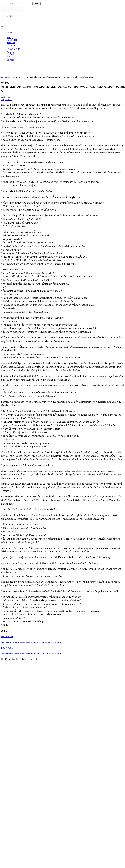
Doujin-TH (12, 40)
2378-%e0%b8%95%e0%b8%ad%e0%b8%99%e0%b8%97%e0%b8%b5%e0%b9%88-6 (31, 642)
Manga (10, 37)
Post (9, 77)
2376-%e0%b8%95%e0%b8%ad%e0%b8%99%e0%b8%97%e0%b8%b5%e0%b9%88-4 (31, 654)
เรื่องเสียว (11, 46)
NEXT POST (7, 636)
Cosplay (10, 52)
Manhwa (11, 43)
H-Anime (11, 55)
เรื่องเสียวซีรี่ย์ (13, 49)
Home (10, 16)
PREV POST (7, 648)
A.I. (9, 57)
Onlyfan (10, 60)
